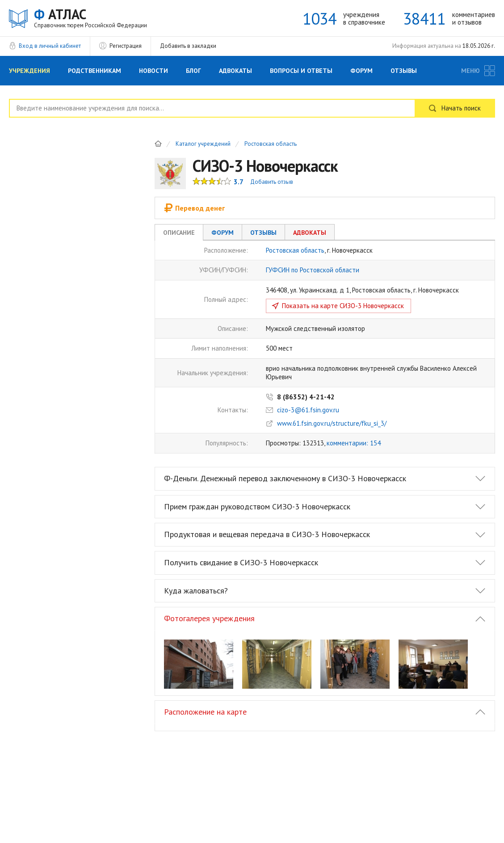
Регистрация (126, 46)
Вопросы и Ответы (301, 71)
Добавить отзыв (272, 182)
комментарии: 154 (354, 443)
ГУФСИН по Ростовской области (313, 270)
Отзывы (404, 71)
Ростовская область (271, 144)
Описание (179, 233)
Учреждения (29, 71)
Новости (153, 71)
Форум (361, 71)
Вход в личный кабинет (50, 46)
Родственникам (94, 71)
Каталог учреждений (203, 144)
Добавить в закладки (188, 46)
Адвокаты (235, 71)
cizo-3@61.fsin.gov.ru (308, 410)
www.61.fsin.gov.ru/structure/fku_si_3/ (332, 423)
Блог (193, 71)
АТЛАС (90, 18)
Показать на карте (343, 306)
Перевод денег (194, 208)
